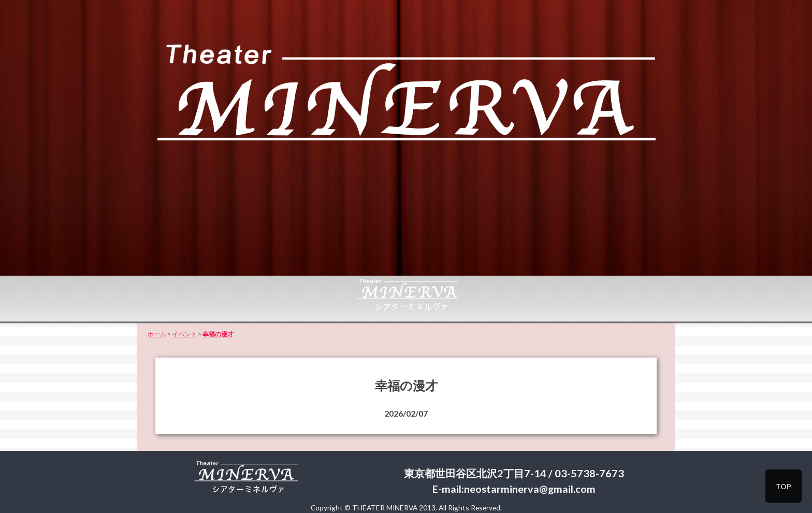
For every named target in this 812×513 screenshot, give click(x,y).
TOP (784, 486)
